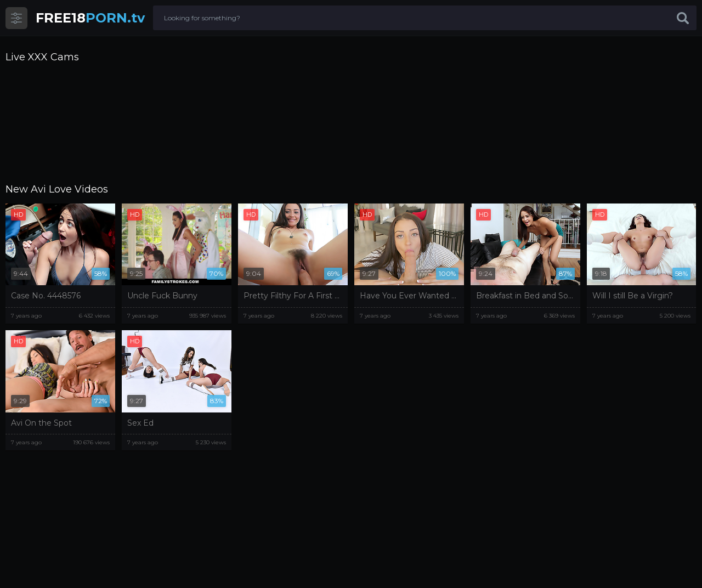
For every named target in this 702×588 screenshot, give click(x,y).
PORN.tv (90, 18)
